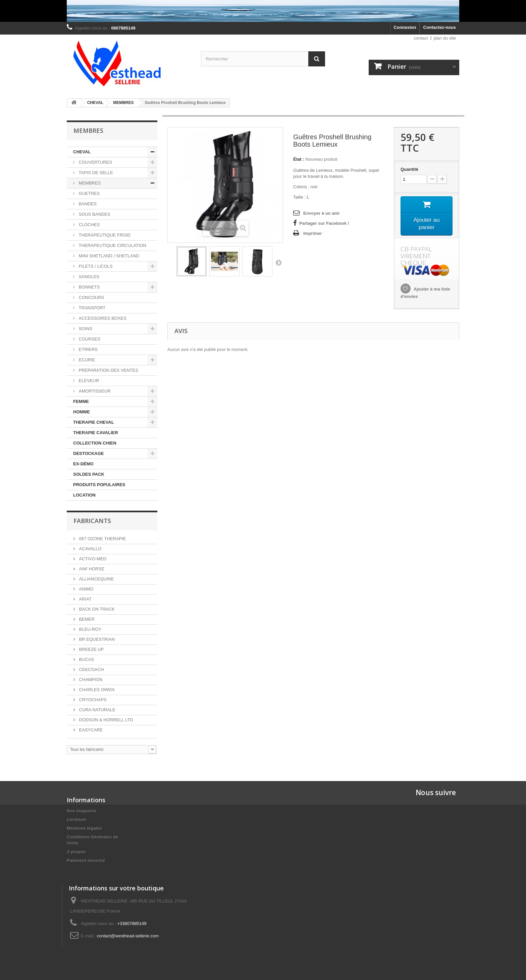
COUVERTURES (95, 162)
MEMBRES (89, 183)
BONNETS (89, 287)
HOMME (82, 412)
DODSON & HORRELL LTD (106, 720)
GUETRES (89, 193)
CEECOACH (91, 669)
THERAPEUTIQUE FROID (104, 235)
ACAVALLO (90, 549)
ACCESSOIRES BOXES (102, 318)
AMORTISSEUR (94, 391)
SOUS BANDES (94, 214)
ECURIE (86, 360)
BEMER (86, 619)
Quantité (409, 169)
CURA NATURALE (97, 710)
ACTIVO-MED (92, 559)
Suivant (278, 262)
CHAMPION (90, 680)
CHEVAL (82, 152)
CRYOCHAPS (92, 700)
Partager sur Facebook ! (324, 223)
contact (421, 38)
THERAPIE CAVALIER (96, 433)
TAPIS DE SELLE (95, 173)
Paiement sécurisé (86, 860)
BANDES (87, 204)
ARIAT (85, 599)
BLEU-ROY (90, 629)
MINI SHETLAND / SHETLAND (108, 256)
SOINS (85, 329)
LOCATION (84, 495)
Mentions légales (84, 828)
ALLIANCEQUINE (96, 579)
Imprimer (313, 233)
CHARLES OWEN (96, 690)
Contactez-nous (440, 27)
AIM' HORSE (91, 569)
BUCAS (86, 659)
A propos (76, 852)
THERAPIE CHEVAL (94, 422)
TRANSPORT (92, 308)
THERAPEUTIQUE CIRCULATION (112, 245)
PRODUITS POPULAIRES (99, 485)
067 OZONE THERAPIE (102, 539)
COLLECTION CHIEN (95, 443)
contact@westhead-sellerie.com (128, 936)
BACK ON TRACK (96, 609)
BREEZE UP (91, 649)
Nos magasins (82, 811)
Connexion (405, 27)
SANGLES (88, 277)
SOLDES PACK (89, 474)
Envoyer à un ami (321, 213)
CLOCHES (89, 225)
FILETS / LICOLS (95, 266)
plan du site (445, 38)
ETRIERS (88, 349)
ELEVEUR (88, 381)
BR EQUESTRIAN (96, 639)
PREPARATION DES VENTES (108, 370)
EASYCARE (90, 730)
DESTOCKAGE (89, 453)
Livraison (76, 819)
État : (299, 159)
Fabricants (92, 521)
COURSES (89, 339)
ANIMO (86, 589)
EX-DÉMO (83, 464)
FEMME (81, 401)
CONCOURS (91, 297)
